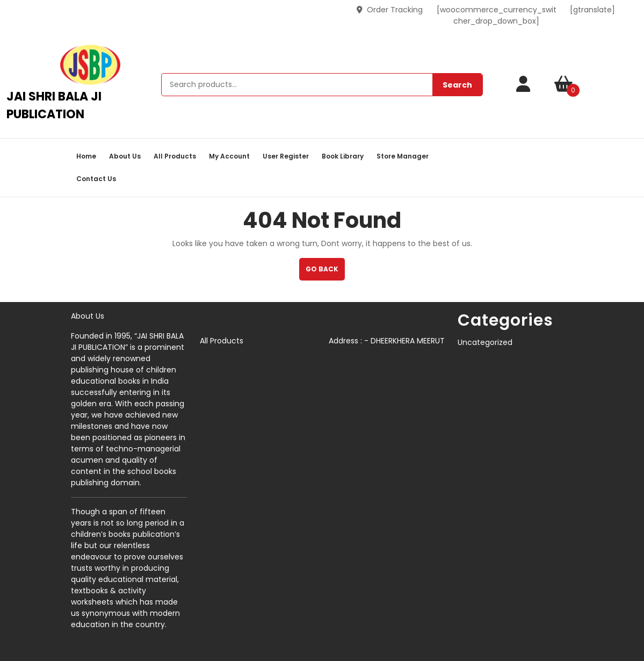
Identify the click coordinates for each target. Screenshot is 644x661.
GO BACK (325, 272)
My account (229, 156)
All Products (175, 156)
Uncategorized (485, 342)
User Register (286, 156)
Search (457, 85)
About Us (125, 156)
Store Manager (403, 156)
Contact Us (96, 179)
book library (343, 156)
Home (86, 156)
